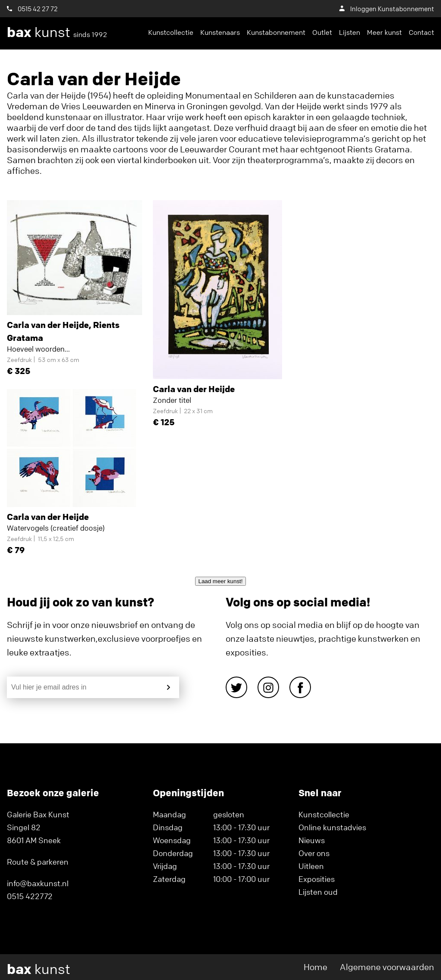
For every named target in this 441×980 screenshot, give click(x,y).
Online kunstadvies (332, 827)
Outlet (322, 32)
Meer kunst (384, 32)
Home (315, 967)
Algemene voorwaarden (387, 967)
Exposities (317, 879)
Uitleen (311, 866)
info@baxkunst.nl (38, 883)
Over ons (314, 853)
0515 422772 (30, 896)
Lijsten (349, 32)
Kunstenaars (220, 32)
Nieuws (312, 840)
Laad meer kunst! (221, 581)
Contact (421, 32)
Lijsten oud (318, 892)
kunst (57, 32)
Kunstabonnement (276, 32)
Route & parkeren (38, 862)
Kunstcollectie (171, 32)
